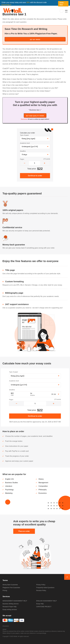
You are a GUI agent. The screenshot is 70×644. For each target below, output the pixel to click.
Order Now (62, 4)
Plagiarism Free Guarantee (11, 588)
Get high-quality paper (35, 116)
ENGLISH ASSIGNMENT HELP (46, 601)
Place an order (24, 531)
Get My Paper (35, 40)
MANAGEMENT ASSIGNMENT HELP (15, 601)
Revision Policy (41, 590)
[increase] (44, 163)
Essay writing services (10, 610)
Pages (22, 159)
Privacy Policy (41, 585)
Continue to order (35, 416)
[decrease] (24, 163)
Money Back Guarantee (10, 585)
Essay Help (40, 604)
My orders (61, 11)
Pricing (5, 590)
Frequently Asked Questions (45, 588)
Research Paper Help (10, 607)
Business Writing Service (11, 604)
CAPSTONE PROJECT (44, 607)
